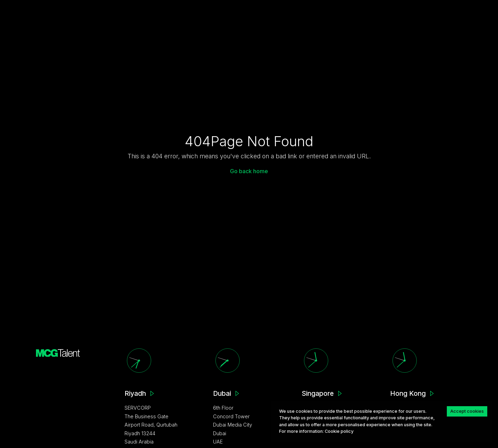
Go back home (249, 171)
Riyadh (135, 393)
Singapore (318, 393)
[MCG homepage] (58, 353)
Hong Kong (408, 393)
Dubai (222, 393)
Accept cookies (467, 411)
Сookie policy (339, 431)
